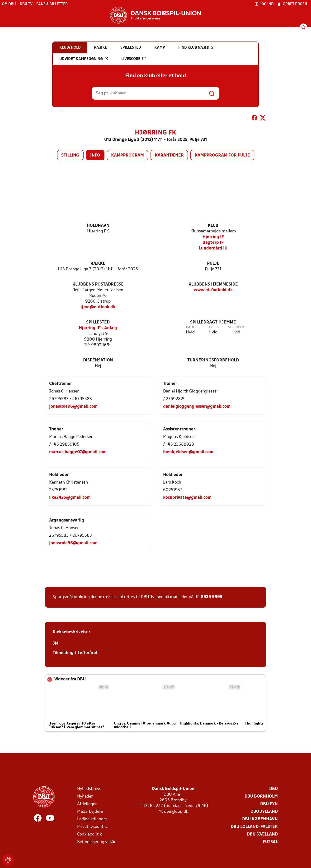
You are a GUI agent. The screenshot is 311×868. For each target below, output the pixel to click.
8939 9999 (212, 597)
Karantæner (169, 155)
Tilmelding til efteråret (75, 653)
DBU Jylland (264, 812)
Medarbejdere (90, 812)
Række (98, 264)
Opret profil (293, 4)
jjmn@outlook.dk (98, 307)
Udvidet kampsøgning (84, 59)
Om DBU (9, 4)
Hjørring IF (213, 237)
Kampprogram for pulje (222, 155)
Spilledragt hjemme (213, 322)
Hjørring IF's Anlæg (98, 328)
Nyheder (85, 796)
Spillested (98, 322)
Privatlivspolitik (92, 827)
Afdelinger (87, 804)
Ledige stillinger (92, 819)
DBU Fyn (269, 804)
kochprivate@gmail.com (187, 498)
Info (95, 155)
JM (56, 644)
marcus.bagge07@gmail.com (78, 452)
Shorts (213, 327)
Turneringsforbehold (213, 360)
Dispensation (98, 360)
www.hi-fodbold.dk (213, 290)
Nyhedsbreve (89, 789)
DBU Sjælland (262, 834)
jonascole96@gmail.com (73, 407)
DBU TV (26, 4)
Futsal (270, 842)
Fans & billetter (52, 4)
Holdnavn (98, 226)
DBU (273, 789)
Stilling (70, 155)
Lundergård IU (213, 248)
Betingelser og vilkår (96, 842)
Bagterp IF (213, 243)
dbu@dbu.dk (176, 812)
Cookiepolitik (90, 834)
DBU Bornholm (261, 796)
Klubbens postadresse (98, 284)
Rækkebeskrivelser (71, 632)
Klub (213, 226)
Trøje (190, 327)
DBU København (260, 819)
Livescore (133, 59)
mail (174, 597)
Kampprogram (127, 155)
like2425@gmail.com (70, 498)
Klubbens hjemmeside (213, 284)
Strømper (236, 327)
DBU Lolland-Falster (254, 827)
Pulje (213, 264)
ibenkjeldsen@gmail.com (188, 452)
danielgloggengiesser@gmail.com (197, 407)
